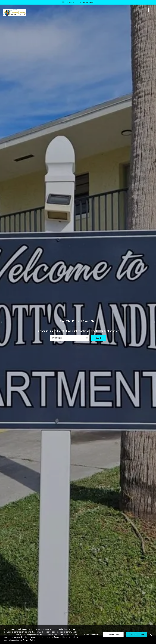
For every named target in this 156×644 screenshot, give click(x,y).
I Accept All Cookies (136, 635)
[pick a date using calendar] (87, 338)
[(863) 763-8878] (87, 2)
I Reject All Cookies (113, 635)
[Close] (151, 635)
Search (99, 338)
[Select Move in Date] (68, 338)
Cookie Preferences (92, 635)
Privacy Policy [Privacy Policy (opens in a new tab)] (29, 640)
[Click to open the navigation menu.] (151, 10)
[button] (2, 322)
